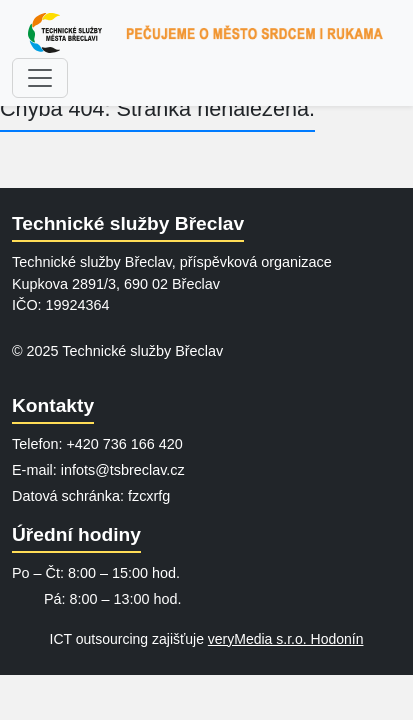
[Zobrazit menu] (40, 78)
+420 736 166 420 (124, 444)
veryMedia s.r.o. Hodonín (286, 639)
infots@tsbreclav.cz (123, 470)
